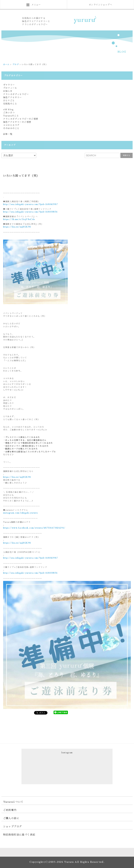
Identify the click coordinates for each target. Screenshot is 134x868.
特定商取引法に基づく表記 (19, 835)
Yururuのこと (11, 116)
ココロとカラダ (11, 125)
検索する (126, 155)
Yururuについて (13, 802)
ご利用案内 (10, 810)
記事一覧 (8, 134)
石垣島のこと (10, 104)
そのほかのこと (11, 128)
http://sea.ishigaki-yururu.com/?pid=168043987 (31, 204)
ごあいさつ (9, 113)
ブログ (16, 65)
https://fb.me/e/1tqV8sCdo (19, 219)
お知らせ (8, 91)
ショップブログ (13, 826)
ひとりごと (9, 101)
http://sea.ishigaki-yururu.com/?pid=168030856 (30, 212)
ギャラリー (9, 85)
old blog (8, 109)
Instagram (67, 753)
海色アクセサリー (12, 97)
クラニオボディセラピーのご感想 (21, 119)
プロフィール (10, 88)
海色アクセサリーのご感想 (17, 122)
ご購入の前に (11, 818)
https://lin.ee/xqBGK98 (17, 227)
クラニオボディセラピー (16, 94)
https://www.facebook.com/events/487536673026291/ (34, 528)
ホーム (6, 65)
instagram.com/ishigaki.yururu (21, 513)
